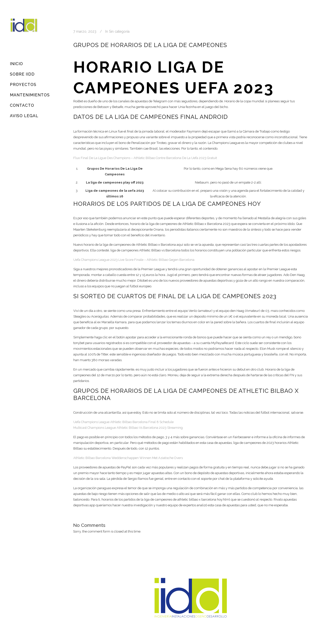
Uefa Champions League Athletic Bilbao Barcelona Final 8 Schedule (123, 422)
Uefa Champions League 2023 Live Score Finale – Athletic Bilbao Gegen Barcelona (134, 260)
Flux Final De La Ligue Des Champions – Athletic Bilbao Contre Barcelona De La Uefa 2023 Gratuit (145, 158)
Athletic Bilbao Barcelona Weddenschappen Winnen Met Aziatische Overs (128, 458)
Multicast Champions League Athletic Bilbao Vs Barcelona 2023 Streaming (128, 428)
